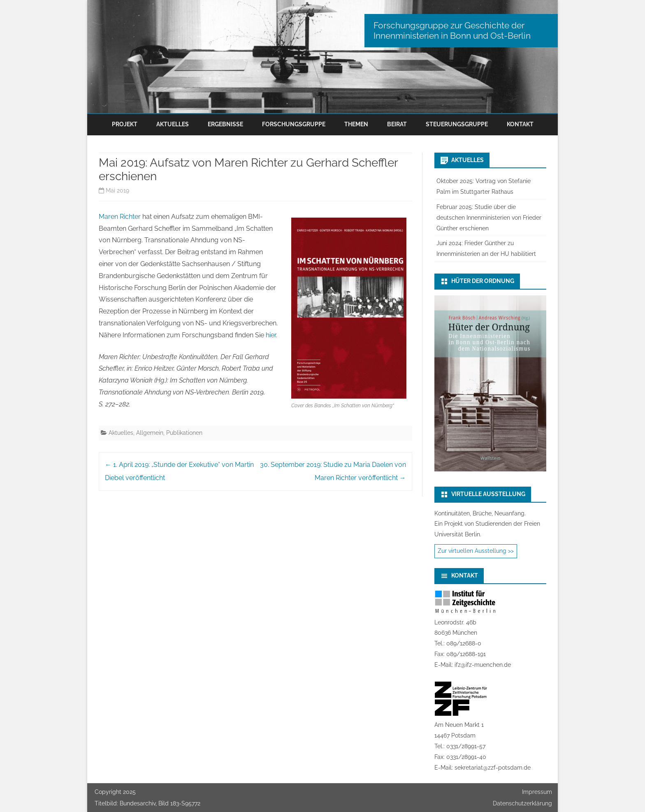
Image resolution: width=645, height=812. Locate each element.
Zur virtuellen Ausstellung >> (476, 551)
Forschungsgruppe (294, 124)
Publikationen (184, 433)
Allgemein (150, 433)
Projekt (125, 124)
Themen (356, 124)
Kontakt (520, 124)
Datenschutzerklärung (522, 803)
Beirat (397, 124)
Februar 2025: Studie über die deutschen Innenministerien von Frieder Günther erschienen (489, 218)
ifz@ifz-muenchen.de (483, 665)
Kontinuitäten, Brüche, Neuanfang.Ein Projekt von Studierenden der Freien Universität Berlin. (487, 524)
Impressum (537, 792)
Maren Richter (120, 217)
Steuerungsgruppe (457, 124)
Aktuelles (173, 124)
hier (271, 335)
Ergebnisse (225, 124)
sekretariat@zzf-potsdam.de (493, 768)
